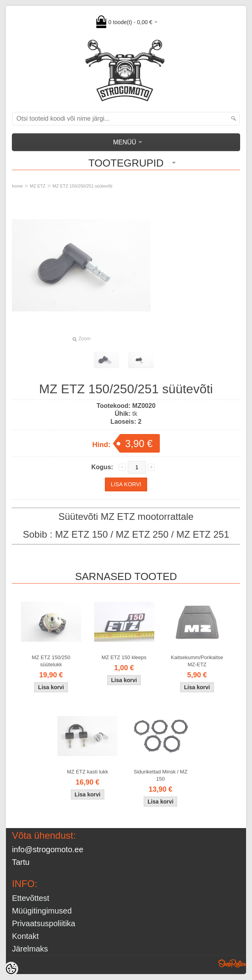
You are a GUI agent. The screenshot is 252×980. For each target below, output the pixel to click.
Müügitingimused (42, 911)
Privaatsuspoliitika (44, 923)
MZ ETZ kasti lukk (87, 772)
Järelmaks (30, 949)
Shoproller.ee (232, 963)
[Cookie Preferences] (11, 969)
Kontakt (25, 936)
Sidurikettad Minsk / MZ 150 (161, 775)
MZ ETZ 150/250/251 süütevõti (82, 186)
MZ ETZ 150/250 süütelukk (51, 661)
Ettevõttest (31, 898)
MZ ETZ (38, 186)
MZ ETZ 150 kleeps (124, 657)
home (17, 186)
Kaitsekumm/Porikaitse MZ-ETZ (197, 661)
